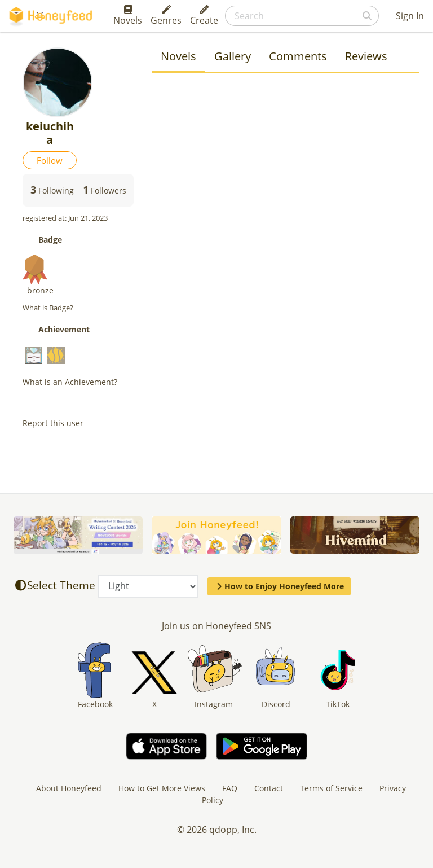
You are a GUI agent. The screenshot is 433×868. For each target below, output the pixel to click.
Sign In (410, 16)
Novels (128, 16)
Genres (166, 16)
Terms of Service (331, 788)
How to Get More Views (162, 788)
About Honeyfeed (69, 788)
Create (204, 16)
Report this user (53, 423)
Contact (269, 788)
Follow (50, 160)
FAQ (230, 788)
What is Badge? (48, 308)
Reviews (366, 56)
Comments (298, 56)
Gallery (233, 56)
